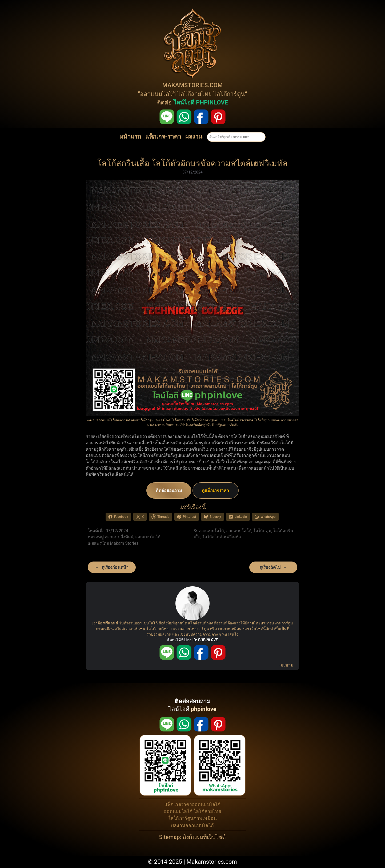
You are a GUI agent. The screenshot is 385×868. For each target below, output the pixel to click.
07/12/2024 (192, 172)
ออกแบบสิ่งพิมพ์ (119, 537)
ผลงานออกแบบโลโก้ (192, 825)
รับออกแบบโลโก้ (209, 531)
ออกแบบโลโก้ (158, 94)
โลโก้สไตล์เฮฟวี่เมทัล (222, 537)
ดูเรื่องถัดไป (270, 567)
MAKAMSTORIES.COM (193, 85)
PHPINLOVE (208, 640)
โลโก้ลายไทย (194, 94)
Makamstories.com (212, 862)
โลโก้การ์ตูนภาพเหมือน (192, 818)
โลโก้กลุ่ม (262, 531)
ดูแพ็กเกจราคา (215, 490)
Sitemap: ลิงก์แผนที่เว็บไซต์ (192, 837)
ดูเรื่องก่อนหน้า (115, 567)
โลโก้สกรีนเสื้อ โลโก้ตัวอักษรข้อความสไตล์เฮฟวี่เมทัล (193, 163)
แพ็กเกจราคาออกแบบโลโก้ (192, 804)
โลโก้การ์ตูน (229, 94)
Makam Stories (124, 543)
